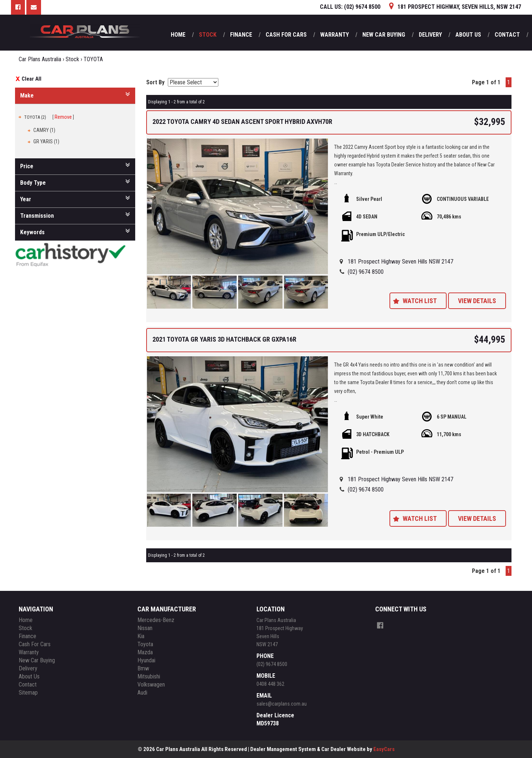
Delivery (430, 35)
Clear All (32, 79)
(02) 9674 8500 (366, 272)
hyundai (146, 660)
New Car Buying (384, 35)
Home (178, 35)
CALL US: (350, 7)
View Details (477, 301)
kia (141, 636)
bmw (143, 668)
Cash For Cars (286, 35)
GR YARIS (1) (46, 141)
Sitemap (28, 693)
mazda (145, 652)
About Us (468, 35)
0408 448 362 (270, 684)
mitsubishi (149, 676)
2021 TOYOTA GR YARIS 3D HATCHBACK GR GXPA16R (224, 339)
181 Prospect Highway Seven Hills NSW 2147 (400, 262)
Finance (241, 35)
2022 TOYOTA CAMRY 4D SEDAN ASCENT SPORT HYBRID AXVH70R (242, 122)
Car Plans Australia (40, 59)
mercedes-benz (156, 620)
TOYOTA (93, 59)
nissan (145, 628)
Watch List (420, 301)
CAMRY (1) (44, 130)
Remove (63, 117)
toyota (145, 644)
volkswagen (151, 685)
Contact (507, 35)
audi (142, 693)
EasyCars (384, 749)
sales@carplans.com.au (282, 704)
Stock (208, 35)
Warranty (335, 35)
